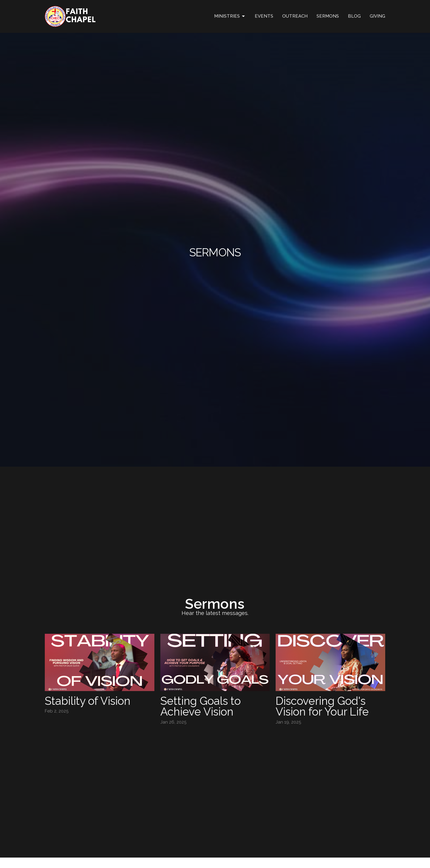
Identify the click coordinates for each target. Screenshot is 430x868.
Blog (354, 16)
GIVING (377, 16)
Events (264, 16)
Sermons (328, 16)
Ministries (230, 16)
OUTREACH (295, 16)
